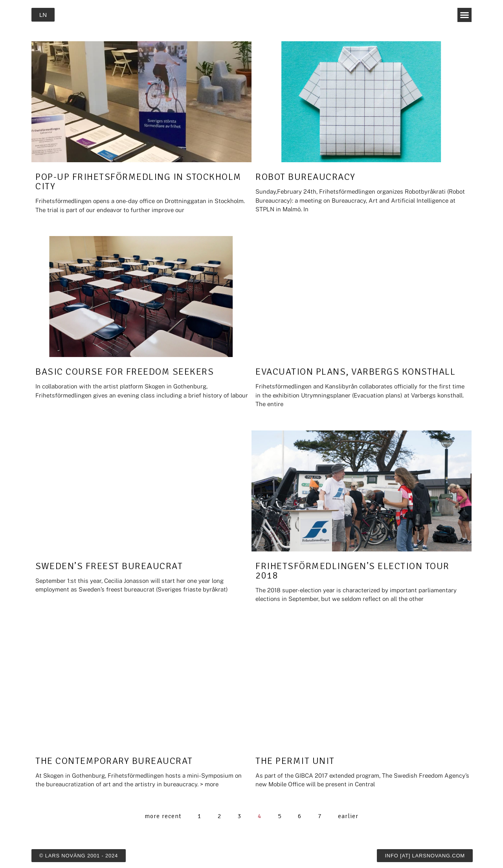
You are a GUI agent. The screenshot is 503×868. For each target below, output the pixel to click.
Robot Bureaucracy (306, 177)
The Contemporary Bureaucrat (114, 761)
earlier (348, 816)
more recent (163, 816)
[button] (464, 15)
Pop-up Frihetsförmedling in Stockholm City (139, 181)
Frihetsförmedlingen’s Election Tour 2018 (352, 571)
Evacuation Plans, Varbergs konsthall (355, 372)
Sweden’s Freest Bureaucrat (109, 566)
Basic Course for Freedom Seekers (125, 372)
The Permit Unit (295, 761)
